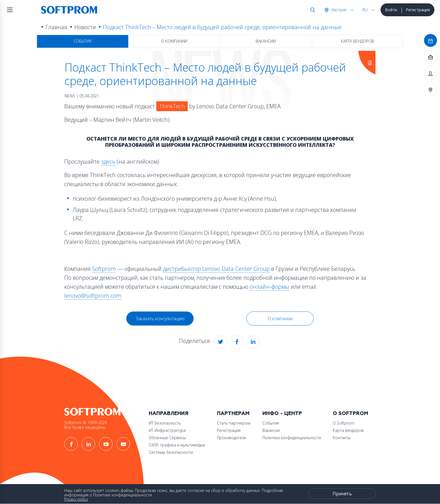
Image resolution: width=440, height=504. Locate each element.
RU (365, 10)
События (82, 41)
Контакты (342, 438)
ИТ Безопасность (165, 423)
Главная (56, 27)
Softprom (104, 269)
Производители (232, 438)
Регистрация (418, 10)
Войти (391, 10)
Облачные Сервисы (167, 438)
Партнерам (233, 413)
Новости (85, 27)
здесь (108, 161)
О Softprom (350, 413)
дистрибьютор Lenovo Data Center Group (216, 269)
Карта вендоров (357, 41)
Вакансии (266, 41)
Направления (169, 413)
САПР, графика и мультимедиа (177, 445)
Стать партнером (234, 423)
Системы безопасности (171, 452)
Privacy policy (76, 499)
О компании (174, 41)
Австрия (338, 10)
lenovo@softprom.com (93, 296)
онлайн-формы (270, 287)
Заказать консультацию (160, 319)
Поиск (311, 10)
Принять (342, 494)
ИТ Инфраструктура (167, 430)
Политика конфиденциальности (292, 438)
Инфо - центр (282, 413)
